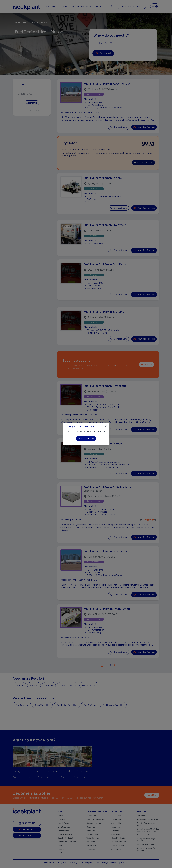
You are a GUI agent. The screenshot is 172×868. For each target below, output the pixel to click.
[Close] (106, 426)
